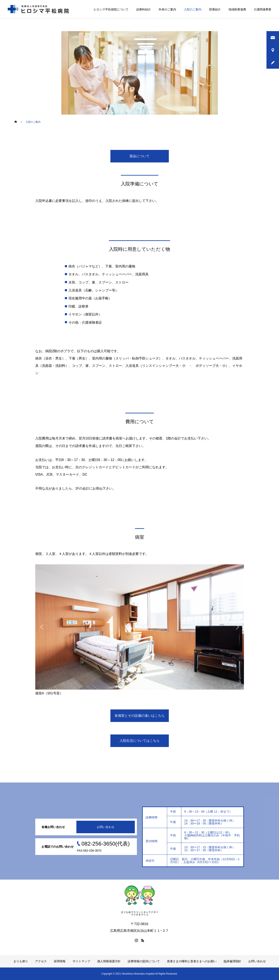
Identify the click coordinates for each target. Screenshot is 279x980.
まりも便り (21, 961)
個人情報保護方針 (109, 961)
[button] (42, 627)
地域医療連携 (237, 9)
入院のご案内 (193, 9)
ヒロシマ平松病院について (111, 9)
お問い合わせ (106, 827)
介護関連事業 (263, 9)
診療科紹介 (144, 9)
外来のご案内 (167, 9)
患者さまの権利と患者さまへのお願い (192, 961)
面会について (140, 156)
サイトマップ (81, 961)
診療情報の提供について (144, 961)
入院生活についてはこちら (140, 741)
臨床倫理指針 (232, 961)
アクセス (41, 961)
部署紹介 (215, 9)
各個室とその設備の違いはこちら (140, 716)
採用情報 (60, 961)
